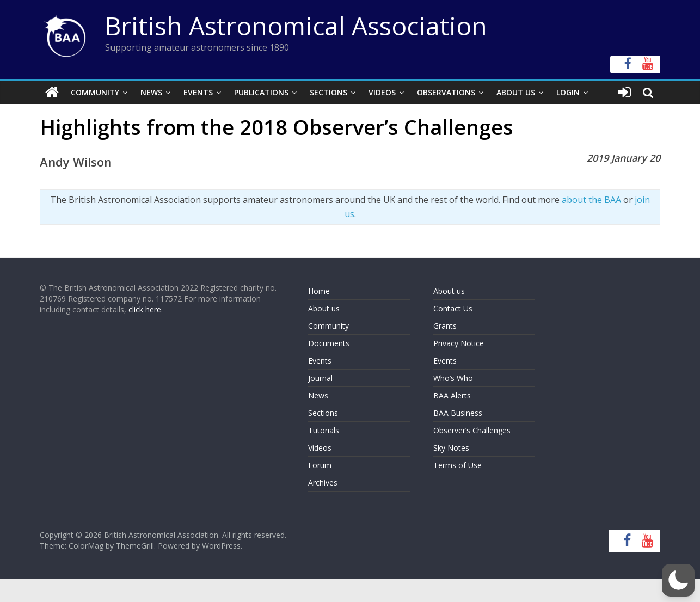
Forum (320, 465)
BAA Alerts (452, 395)
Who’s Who (453, 378)
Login (568, 92)
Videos (382, 92)
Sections (328, 92)
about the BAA (591, 200)
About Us (516, 92)
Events (198, 92)
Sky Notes (451, 448)
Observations (446, 92)
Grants (445, 326)
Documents (329, 343)
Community (95, 92)
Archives (323, 483)
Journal (320, 378)
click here (145, 309)
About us (324, 308)
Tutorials (324, 430)
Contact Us (453, 308)
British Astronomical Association (296, 26)
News (151, 92)
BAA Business (458, 413)
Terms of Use (458, 465)
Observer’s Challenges (472, 430)
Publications (261, 92)
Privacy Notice (459, 343)
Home (319, 291)
